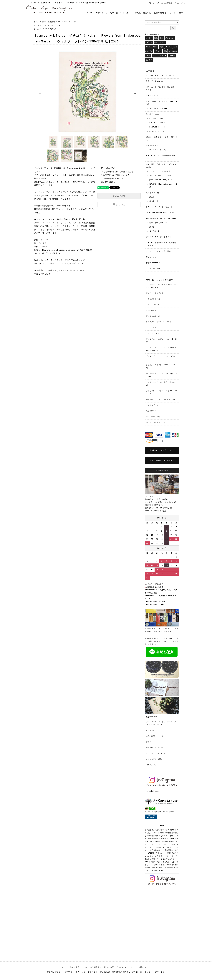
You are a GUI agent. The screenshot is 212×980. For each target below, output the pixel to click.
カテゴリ (100, 13)
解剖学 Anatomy (153, 263)
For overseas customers (162, 460)
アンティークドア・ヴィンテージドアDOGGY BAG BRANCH (161, 723)
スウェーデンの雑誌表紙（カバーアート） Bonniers (161, 286)
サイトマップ (151, 730)
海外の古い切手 (152, 96)
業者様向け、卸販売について (162, 450)
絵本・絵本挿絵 (49, 22)
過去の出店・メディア (155, 736)
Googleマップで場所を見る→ (157, 511)
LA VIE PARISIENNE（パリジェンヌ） (161, 213)
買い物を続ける (108, 182)
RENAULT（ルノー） (158, 127)
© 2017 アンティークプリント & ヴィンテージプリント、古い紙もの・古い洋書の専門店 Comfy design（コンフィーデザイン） (106, 972)
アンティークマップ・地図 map (159, 237)
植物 (165, 51)
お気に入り (119, 205)
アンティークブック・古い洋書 (158, 251)
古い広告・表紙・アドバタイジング (160, 76)
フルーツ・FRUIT (153, 333)
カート (182, 13)
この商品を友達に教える (112, 178)
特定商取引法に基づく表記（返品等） (118, 172)
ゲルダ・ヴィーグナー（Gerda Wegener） (162, 358)
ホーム (36, 22)
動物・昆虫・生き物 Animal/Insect (161, 218)
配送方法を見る (108, 168)
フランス (158, 51)
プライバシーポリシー (126, 967)
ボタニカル (170, 38)
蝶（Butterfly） (156, 231)
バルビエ (149, 51)
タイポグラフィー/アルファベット (160, 322)
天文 (161, 47)
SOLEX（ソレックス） (158, 123)
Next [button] (135, 93)
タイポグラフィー (160, 56)
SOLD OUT (119, 196)
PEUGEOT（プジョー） (159, 131)
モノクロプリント (153, 405)
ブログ (173, 13)
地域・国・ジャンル (119, 13)
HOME (90, 13)
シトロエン (173, 51)
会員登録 (167, 3)
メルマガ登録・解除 (154, 759)
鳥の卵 (152, 197)
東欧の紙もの (151, 411)
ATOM (154, 765)
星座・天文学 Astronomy (156, 81)
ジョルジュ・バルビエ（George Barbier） (161, 340)
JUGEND (172, 56)
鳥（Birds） (154, 227)
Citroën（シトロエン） (159, 118)
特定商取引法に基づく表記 (102, 967)
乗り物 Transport (153, 114)
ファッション (151, 257)
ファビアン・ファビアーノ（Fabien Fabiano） (162, 392)
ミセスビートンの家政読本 (160, 171)
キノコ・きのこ (152, 328)
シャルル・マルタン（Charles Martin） (161, 366)
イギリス (149, 42)
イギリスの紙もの (49, 29)
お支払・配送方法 (143, 13)
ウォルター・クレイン (67, 22)
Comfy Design (153, 791)
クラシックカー (151, 47)
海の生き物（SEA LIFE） (159, 223)
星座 (161, 38)
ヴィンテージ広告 (153, 417)
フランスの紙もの (153, 305)
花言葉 (148, 56)
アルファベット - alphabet (160, 176)
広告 (176, 47)
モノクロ (149, 60)
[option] (87, 92)
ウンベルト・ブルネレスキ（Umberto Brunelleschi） (161, 349)
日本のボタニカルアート (159, 109)
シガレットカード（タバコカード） (160, 207)
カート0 (154, 3)
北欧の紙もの (151, 310)
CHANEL (169, 47)
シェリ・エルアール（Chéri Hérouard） (161, 384)
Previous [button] (40, 93)
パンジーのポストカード (156, 422)
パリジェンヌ (160, 42)
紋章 (156, 38)
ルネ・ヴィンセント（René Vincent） (162, 399)
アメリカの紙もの (153, 316)
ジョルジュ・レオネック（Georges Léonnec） (162, 375)
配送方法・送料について (156, 753)
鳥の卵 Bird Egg (153, 193)
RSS (148, 765)
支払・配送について (79, 967)
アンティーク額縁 (153, 268)
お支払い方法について (155, 748)
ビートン (149, 38)
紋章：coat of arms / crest (161, 180)
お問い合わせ (160, 13)
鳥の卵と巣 (154, 201)
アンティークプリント (51, 25)
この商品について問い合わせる (115, 175)
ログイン (180, 3)
